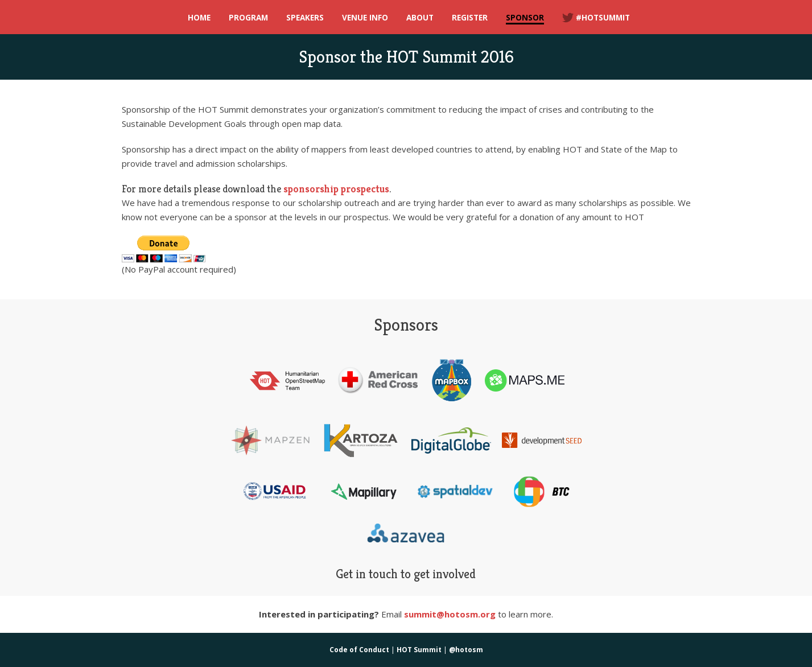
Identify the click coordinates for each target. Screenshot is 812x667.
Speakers (305, 18)
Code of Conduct (359, 650)
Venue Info (365, 18)
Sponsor (525, 18)
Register (470, 18)
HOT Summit (419, 650)
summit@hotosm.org (450, 614)
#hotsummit (596, 18)
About (420, 18)
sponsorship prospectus (336, 189)
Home (199, 18)
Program (248, 18)
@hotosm (466, 650)
